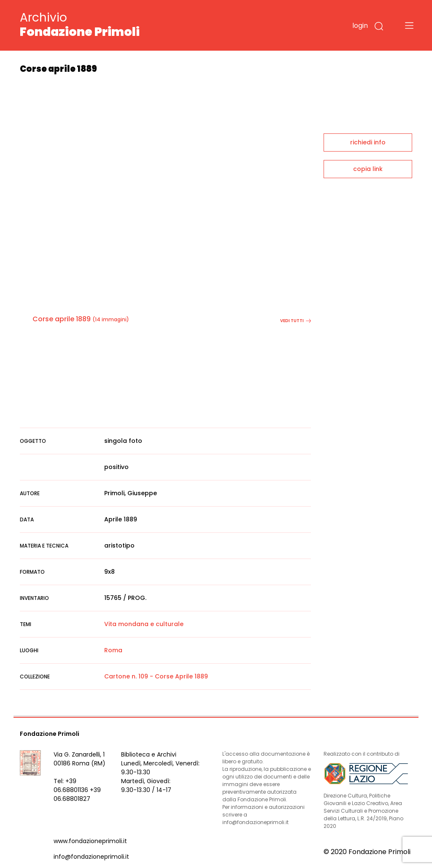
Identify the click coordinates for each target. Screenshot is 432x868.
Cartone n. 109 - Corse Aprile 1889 (156, 676)
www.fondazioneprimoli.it (90, 841)
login (360, 26)
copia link (368, 169)
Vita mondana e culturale (144, 624)
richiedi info (368, 142)
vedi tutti (296, 321)
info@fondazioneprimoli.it (91, 857)
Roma (113, 650)
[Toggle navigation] (409, 25)
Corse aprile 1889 (62, 319)
